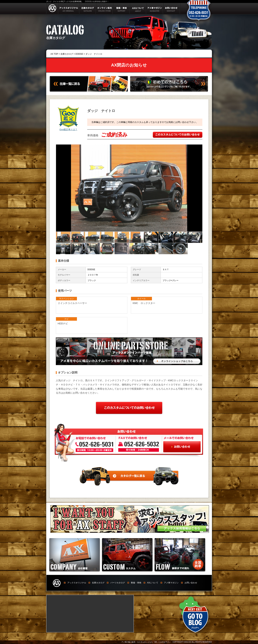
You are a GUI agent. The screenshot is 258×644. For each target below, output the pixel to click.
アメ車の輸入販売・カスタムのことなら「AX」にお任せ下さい (146, 642)
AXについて (153, 583)
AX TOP (54, 54)
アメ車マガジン (171, 583)
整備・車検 (136, 583)
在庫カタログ (67, 54)
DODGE (79, 54)
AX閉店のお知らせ (129, 65)
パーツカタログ (118, 583)
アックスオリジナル (77, 583)
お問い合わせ (191, 583)
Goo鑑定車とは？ (68, 129)
